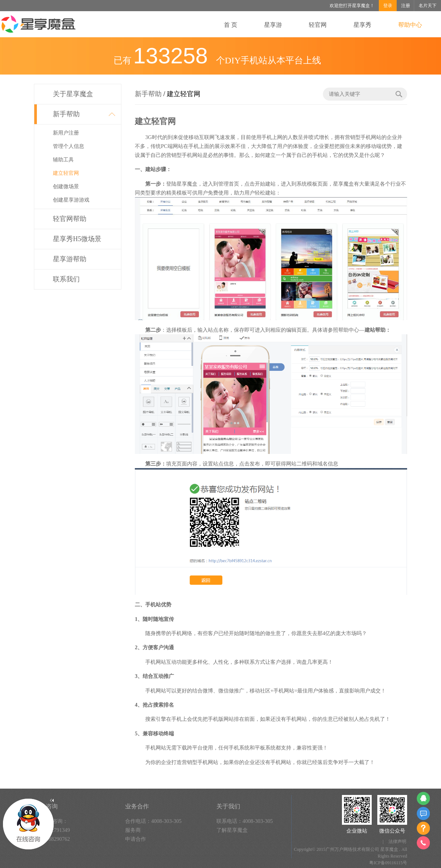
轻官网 (318, 25)
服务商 (133, 830)
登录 (388, 6)
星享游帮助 (70, 259)
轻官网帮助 (70, 219)
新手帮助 (66, 114)
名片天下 (428, 6)
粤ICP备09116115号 (388, 863)
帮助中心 (410, 25)
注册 (406, 6)
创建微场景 (66, 187)
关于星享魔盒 (73, 94)
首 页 (231, 25)
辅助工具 (63, 160)
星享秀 (362, 25)
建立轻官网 (66, 173)
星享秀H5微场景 (77, 239)
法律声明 (397, 842)
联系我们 (66, 279)
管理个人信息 (69, 146)
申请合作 (136, 839)
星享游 (273, 25)
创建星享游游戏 (71, 200)
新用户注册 (66, 133)
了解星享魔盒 (232, 830)
